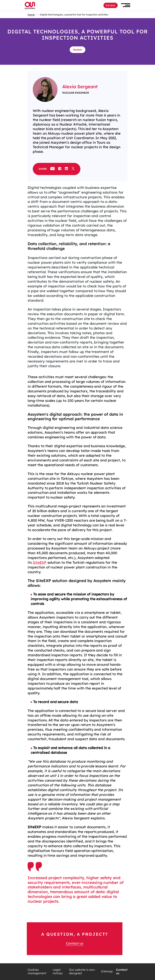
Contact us (75, 943)
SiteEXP (40, 562)
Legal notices (58, 972)
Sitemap (107, 971)
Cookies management (37, 972)
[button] (126, 5)
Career (111, 5)
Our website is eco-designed (82, 972)
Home (31, 15)
